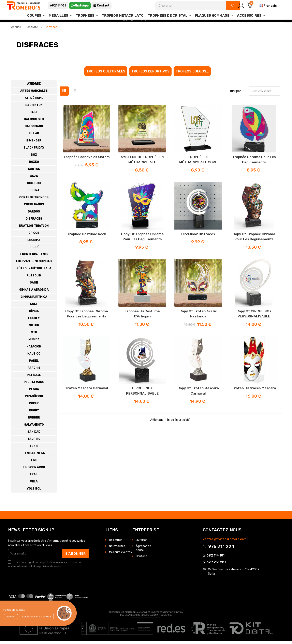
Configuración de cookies (37, 617)
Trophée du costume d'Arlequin (142, 317)
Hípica (34, 314)
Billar (34, 136)
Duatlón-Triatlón (34, 229)
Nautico (34, 357)
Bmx (34, 158)
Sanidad (34, 435)
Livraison (142, 543)
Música (34, 342)
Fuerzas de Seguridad (34, 264)
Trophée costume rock (87, 237)
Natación (34, 350)
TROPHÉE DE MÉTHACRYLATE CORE (198, 163)
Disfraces (34, 222)
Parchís (34, 371)
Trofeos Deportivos (150, 74)
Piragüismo (34, 399)
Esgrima (34, 243)
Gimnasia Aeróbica (34, 293)
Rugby (34, 414)
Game (34, 286)
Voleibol (34, 492)
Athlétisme (34, 101)
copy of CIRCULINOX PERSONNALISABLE (254, 317)
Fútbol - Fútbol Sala (34, 271)
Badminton (34, 108)
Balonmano (34, 129)
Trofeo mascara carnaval (86, 391)
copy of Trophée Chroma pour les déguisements (142, 240)
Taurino (34, 442)
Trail (34, 477)
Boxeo (34, 165)
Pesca (34, 392)
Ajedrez (34, 87)
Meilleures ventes (120, 555)
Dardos (34, 215)
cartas (34, 172)
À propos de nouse (143, 551)
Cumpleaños (34, 208)
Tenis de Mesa (34, 456)
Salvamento (34, 428)
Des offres (116, 543)
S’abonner (75, 557)
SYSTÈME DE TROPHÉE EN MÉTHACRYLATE (142, 163)
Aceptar (11, 617)
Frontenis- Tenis (34, 257)
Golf (34, 307)
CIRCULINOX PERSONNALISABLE (142, 394)
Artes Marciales (34, 94)
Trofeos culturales (106, 74)
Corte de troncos (34, 200)
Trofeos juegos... (192, 74)
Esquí (34, 250)
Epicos (34, 236)
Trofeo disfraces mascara (254, 391)
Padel (34, 364)
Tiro (34, 463)
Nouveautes (117, 549)
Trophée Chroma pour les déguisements (254, 163)
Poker (34, 406)
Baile (34, 115)
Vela (34, 485)
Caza (34, 179)
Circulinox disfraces (198, 237)
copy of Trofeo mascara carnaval (198, 394)
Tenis (34, 449)
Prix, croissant (266, 94)
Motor (34, 328)
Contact (141, 559)
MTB (34, 335)
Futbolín (34, 279)
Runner (34, 421)
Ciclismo (34, 186)
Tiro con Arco (34, 470)
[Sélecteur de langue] (270, 6)
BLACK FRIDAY (34, 151)
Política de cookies (14, 610)
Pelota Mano (34, 385)
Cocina (34, 193)
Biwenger (34, 144)
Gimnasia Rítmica (34, 300)
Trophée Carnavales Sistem (87, 160)
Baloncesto (34, 122)
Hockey (34, 321)
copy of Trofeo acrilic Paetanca (198, 317)
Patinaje (34, 378)
